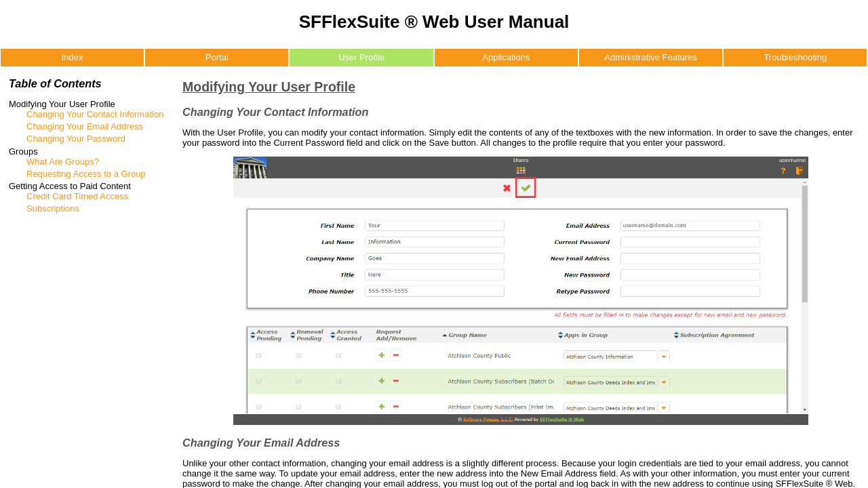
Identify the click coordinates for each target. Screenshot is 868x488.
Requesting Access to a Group (86, 174)
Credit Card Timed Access (77, 196)
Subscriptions (53, 208)
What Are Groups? (63, 162)
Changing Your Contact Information (95, 114)
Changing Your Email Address (85, 126)
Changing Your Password (76, 139)
